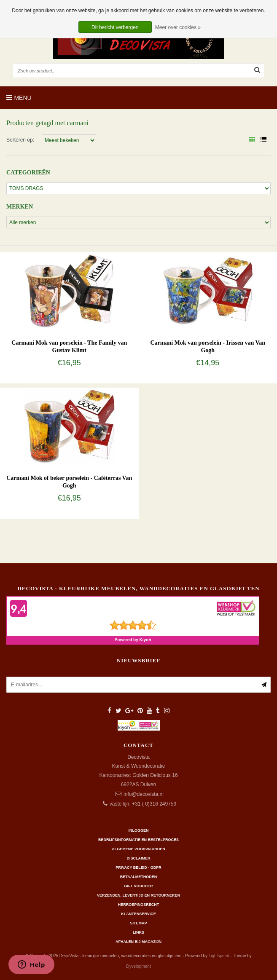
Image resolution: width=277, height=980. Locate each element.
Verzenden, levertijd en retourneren (138, 895)
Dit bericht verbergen (115, 27)
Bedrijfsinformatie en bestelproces (138, 840)
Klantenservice (138, 914)
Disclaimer (139, 858)
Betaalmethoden (138, 877)
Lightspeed (219, 956)
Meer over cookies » (178, 27)
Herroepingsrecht (139, 905)
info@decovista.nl (144, 794)
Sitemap (138, 923)
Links (138, 932)
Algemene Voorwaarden (138, 849)
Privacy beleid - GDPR (138, 868)
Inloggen (138, 830)
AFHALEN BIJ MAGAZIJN (138, 942)
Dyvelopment (138, 966)
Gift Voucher (138, 886)
